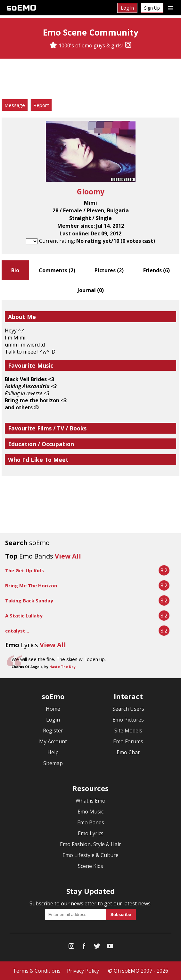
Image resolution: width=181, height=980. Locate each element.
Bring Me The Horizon (31, 585)
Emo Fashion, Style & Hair (90, 844)
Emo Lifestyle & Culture (90, 855)
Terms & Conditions (37, 971)
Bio (15, 270)
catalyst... (17, 631)
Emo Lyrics (91, 833)
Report (41, 105)
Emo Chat (128, 752)
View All (68, 556)
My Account (53, 741)
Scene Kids (90, 866)
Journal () (91, 290)
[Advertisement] (91, 80)
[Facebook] (84, 947)
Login (53, 720)
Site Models (128, 731)
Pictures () (109, 270)
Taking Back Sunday (29, 600)
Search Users (128, 709)
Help (53, 752)
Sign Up (152, 8)
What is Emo (90, 801)
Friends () (156, 270)
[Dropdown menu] (171, 8)
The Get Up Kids (25, 570)
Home (53, 709)
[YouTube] (110, 947)
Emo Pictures (128, 720)
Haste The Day (62, 667)
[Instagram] (128, 45)
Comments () (57, 270)
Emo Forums (128, 741)
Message (15, 105)
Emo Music (90, 812)
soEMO (21, 8)
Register (53, 731)
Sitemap (53, 763)
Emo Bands (91, 822)
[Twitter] (97, 947)
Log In (127, 8)
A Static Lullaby (24, 616)
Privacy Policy (83, 971)
